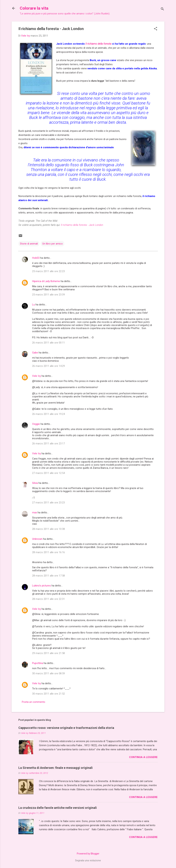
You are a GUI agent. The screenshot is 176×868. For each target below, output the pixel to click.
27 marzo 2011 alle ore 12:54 (48, 473)
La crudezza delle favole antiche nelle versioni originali (58, 808)
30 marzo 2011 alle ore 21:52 (48, 694)
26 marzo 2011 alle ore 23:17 (48, 444)
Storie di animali (29, 244)
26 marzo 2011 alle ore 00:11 (48, 343)
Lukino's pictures (42, 586)
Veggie (36, 424)
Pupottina (38, 663)
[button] (156, 29)
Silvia (35, 483)
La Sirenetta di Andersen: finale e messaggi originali (56, 768)
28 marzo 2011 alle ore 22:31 (48, 599)
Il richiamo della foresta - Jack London (82, 225)
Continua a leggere (143, 757)
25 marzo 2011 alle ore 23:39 (48, 295)
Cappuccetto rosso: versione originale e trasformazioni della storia (66, 728)
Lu (34, 305)
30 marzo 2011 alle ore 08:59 (48, 673)
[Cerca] (162, 9)
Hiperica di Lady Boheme (46, 281)
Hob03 (36, 258)
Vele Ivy (37, 376)
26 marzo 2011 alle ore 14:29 (48, 366)
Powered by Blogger (88, 854)
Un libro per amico (53, 244)
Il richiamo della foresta (98, 44)
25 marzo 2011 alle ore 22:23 (48, 271)
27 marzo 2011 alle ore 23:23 (48, 503)
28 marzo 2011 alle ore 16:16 (48, 552)
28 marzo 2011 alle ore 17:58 (48, 576)
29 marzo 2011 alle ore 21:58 (48, 653)
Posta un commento (34, 702)
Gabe (35, 353)
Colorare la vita (34, 8)
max (35, 512)
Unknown (37, 539)
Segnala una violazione (88, 860)
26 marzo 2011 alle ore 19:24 (48, 414)
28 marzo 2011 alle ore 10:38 (48, 529)
